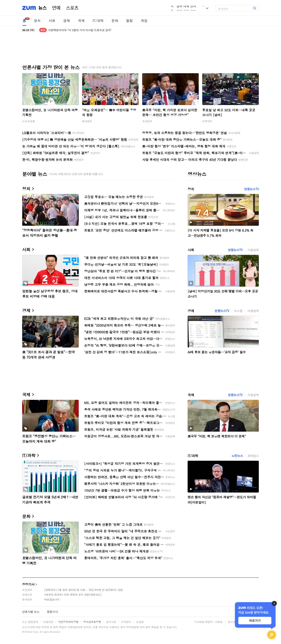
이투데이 (207, 121)
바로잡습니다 (52, 599)
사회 (52, 21)
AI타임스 (253, 456)
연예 (56, 8)
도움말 (140, 622)
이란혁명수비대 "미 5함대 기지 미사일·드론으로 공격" (80, 30)
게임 (144, 21)
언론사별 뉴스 (31, 612)
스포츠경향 (28, 121)
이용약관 (48, 622)
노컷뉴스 (237, 456)
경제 (67, 21)
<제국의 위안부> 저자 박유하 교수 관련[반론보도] (73, 595)
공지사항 (111, 622)
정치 (37, 21)
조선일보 (147, 121)
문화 (115, 21)
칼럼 (129, 21)
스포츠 (72, 8)
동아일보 (87, 121)
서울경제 (253, 250)
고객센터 (126, 622)
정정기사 (28, 584)
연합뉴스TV (251, 189)
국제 (81, 21)
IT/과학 (98, 21)
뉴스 (43, 8)
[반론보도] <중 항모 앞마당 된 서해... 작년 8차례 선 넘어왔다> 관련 (84, 590)
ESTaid (28, 632)
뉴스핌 (238, 311)
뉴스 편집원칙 (30, 622)
